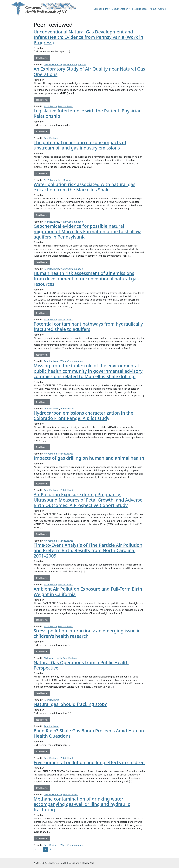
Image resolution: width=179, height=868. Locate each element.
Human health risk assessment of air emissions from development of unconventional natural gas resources (86, 279)
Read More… (43, 58)
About (153, 9)
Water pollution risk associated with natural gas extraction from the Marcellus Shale (84, 187)
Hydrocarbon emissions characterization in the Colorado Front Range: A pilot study (83, 416)
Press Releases (140, 9)
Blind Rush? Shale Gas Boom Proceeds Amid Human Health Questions (89, 733)
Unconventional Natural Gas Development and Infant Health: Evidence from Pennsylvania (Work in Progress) (88, 37)
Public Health (70, 65)
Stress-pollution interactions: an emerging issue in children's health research (87, 633)
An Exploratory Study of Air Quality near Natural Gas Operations (89, 71)
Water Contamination (72, 222)
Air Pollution (50, 106)
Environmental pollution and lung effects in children (89, 762)
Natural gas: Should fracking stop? (70, 704)
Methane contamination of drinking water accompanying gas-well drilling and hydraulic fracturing (82, 804)
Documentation (120, 9)
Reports (82, 65)
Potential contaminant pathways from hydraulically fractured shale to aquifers (88, 326)
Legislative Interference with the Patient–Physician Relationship (88, 113)
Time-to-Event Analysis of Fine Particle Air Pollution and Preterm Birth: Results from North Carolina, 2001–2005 (88, 550)
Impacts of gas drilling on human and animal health (89, 458)
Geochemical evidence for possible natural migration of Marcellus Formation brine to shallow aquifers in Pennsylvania (87, 231)
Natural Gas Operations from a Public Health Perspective (81, 665)
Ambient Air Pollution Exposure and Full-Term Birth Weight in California (88, 591)
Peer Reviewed (66, 106)
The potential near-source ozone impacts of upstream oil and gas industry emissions (80, 145)
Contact (162, 9)
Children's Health (53, 65)
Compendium (101, 9)
